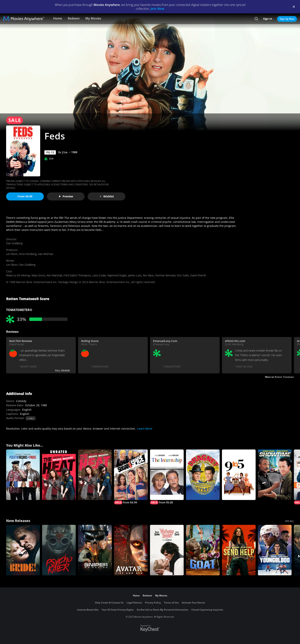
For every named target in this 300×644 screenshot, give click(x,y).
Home (58, 18)
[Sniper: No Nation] (95, 550)
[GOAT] (203, 550)
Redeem (74, 18)
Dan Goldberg (14, 243)
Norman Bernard (165, 275)
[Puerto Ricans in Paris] (23, 475)
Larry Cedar (99, 275)
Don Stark (183, 275)
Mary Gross (38, 275)
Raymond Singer (117, 275)
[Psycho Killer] (59, 550)
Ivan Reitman (46, 254)
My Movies (93, 18)
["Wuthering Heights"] (167, 550)
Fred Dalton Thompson (77, 275)
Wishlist (107, 196)
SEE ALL (289, 521)
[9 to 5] (239, 475)
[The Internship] (167, 477)
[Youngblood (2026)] (275, 550)
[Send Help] (239, 550)
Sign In (268, 19)
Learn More (145, 429)
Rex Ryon (148, 275)
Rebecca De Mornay (18, 275)
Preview (66, 196)
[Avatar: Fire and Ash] (131, 550)
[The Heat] (95, 475)
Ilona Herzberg (28, 254)
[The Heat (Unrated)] (59, 475)
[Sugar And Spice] (131, 477)
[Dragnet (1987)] (203, 475)
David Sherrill (198, 275)
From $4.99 (25, 196)
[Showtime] (275, 475)
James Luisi (135, 275)
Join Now (157, 9)
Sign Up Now (287, 19)
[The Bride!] (23, 550)
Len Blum (12, 254)
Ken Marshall (54, 275)
